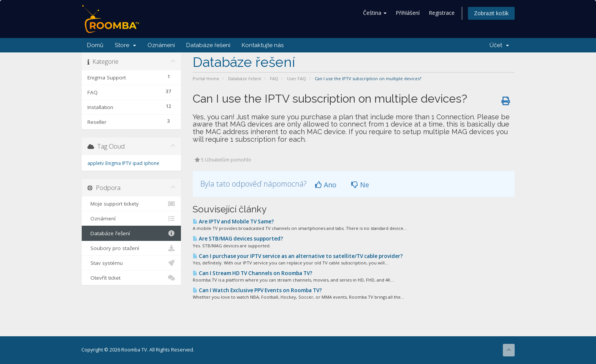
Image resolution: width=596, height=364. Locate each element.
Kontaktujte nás (263, 45)
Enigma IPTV (118, 163)
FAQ (274, 78)
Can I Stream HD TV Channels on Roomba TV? (253, 273)
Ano (326, 185)
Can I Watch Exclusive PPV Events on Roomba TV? (257, 290)
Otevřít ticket (131, 278)
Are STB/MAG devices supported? (238, 239)
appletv (96, 163)
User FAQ (296, 78)
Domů (95, 45)
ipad (138, 163)
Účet (499, 45)
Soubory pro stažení (131, 248)
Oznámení (161, 45)
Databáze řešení (208, 45)
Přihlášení (408, 13)
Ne (360, 185)
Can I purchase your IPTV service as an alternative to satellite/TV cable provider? (298, 256)
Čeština (375, 13)
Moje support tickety (131, 204)
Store (125, 45)
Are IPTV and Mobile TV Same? (233, 222)
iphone (152, 163)
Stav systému (131, 263)
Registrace (442, 13)
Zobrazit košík (491, 13)
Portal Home (206, 78)
